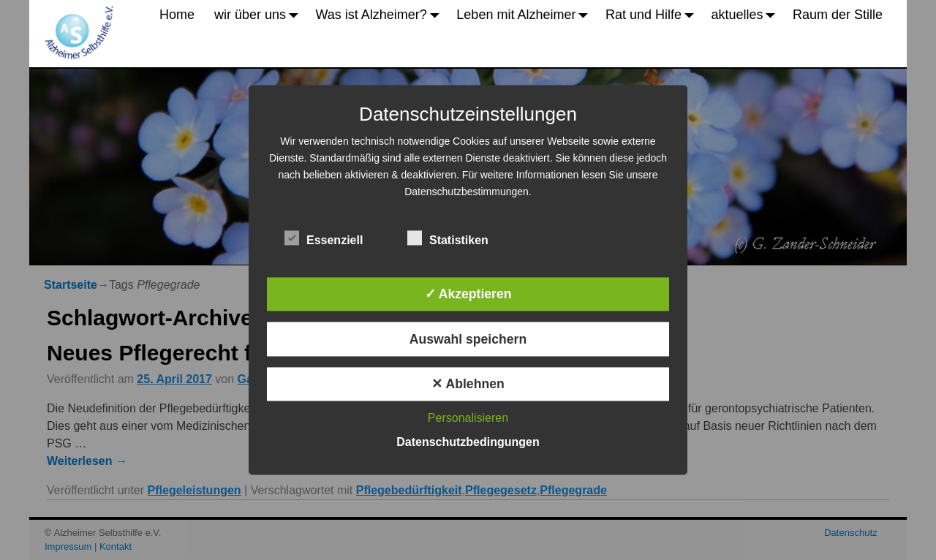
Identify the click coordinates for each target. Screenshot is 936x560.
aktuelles (747, 15)
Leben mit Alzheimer (526, 15)
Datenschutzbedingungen (468, 443)
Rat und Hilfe (653, 15)
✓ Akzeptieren (468, 295)
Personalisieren (468, 419)
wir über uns (260, 15)
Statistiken (448, 238)
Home (177, 15)
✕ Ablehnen (468, 384)
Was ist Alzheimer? (381, 15)
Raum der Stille (838, 15)
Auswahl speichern (468, 339)
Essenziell (324, 238)
